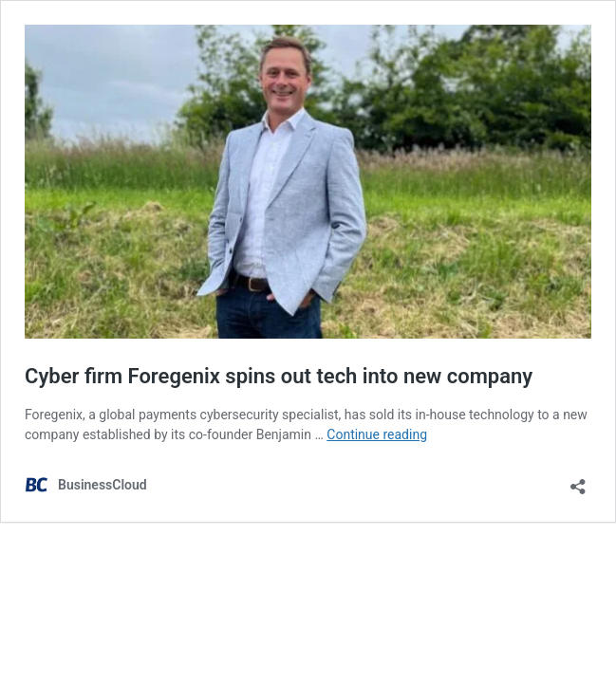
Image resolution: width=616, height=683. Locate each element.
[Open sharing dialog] (578, 480)
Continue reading (377, 434)
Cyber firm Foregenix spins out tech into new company (279, 376)
